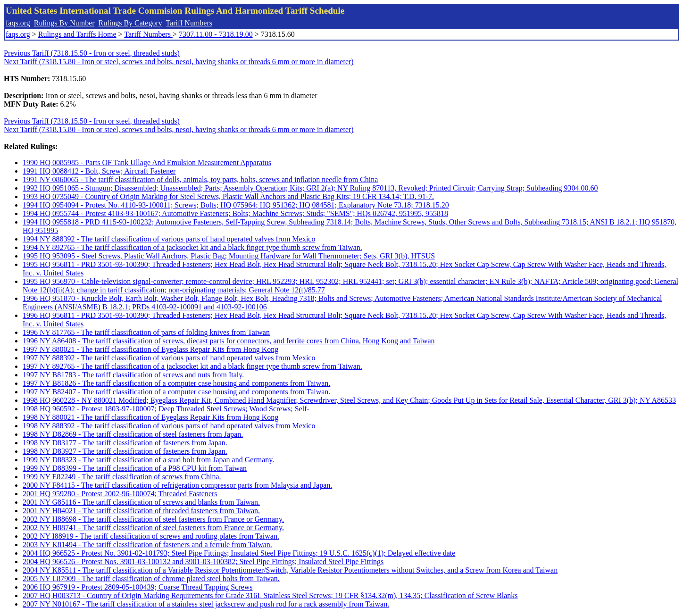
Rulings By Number (64, 23)
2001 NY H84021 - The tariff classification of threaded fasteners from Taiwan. (141, 511)
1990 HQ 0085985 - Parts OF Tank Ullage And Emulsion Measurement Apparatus (147, 162)
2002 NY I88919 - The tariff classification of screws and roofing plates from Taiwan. (151, 536)
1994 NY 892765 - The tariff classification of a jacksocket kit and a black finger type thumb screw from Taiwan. (192, 247)
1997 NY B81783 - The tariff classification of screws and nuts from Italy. (133, 375)
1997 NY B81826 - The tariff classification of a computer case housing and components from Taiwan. (176, 383)
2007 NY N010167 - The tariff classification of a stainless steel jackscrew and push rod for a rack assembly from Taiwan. (206, 604)
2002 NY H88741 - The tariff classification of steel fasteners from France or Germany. (153, 528)
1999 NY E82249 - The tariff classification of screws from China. (122, 477)
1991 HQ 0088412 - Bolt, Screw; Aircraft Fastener (99, 171)
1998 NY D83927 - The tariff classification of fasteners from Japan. (125, 451)
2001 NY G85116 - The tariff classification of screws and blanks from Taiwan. (141, 502)
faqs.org (18, 23)
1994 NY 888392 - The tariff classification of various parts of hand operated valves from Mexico (169, 239)
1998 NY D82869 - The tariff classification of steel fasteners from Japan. (133, 434)
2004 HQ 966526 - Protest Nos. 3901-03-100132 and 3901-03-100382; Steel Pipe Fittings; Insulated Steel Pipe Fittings (203, 562)
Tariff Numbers (189, 23)
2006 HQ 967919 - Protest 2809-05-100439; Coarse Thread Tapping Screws (138, 587)
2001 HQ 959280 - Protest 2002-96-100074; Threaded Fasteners (120, 494)
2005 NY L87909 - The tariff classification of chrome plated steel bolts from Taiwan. (151, 579)
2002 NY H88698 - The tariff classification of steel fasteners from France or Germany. (153, 519)
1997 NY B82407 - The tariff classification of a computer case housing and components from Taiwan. (176, 392)
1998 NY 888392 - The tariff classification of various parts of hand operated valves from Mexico (169, 426)
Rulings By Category (130, 23)
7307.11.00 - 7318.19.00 (216, 34)
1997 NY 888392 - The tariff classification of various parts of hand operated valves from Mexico (169, 358)
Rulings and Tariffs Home (77, 34)
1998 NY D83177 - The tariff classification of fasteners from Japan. (125, 443)
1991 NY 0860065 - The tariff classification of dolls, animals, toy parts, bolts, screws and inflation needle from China (200, 179)
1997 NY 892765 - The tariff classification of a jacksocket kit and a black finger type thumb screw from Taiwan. (192, 366)
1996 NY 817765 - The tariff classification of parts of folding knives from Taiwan (146, 332)
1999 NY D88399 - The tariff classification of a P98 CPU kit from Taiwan (135, 468)
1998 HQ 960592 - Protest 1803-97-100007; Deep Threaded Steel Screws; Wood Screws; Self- (166, 409)
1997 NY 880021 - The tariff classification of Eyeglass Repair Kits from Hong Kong (150, 349)
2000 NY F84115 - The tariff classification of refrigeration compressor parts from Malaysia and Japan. (177, 485)
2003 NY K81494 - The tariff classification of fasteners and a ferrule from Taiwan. (147, 545)
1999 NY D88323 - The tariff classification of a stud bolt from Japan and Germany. (148, 460)
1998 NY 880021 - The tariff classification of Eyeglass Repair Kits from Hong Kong (150, 417)
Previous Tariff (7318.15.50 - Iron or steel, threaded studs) (92, 53)
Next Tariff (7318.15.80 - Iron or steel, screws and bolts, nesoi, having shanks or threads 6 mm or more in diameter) (179, 62)
